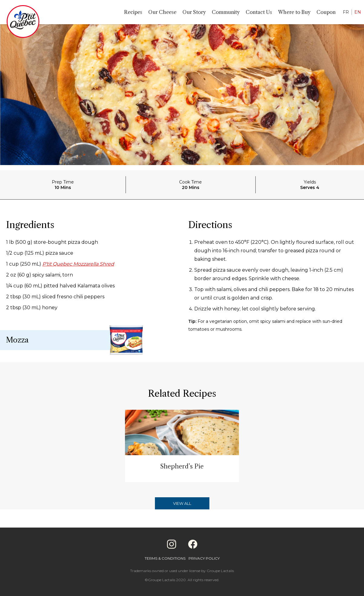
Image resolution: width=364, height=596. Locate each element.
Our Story (194, 12)
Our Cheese (162, 12)
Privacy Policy (204, 558)
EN (358, 12)
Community (226, 12)
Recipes (133, 12)
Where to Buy (294, 12)
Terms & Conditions (165, 558)
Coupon (326, 12)
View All (182, 503)
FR (346, 12)
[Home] (23, 23)
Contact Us (259, 12)
